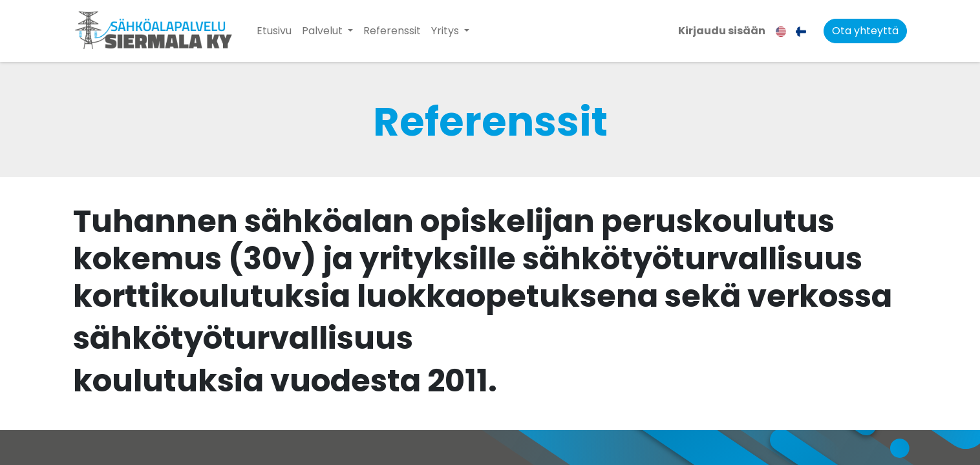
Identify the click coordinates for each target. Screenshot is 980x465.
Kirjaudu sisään (722, 31)
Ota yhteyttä (865, 31)
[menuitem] (274, 31)
